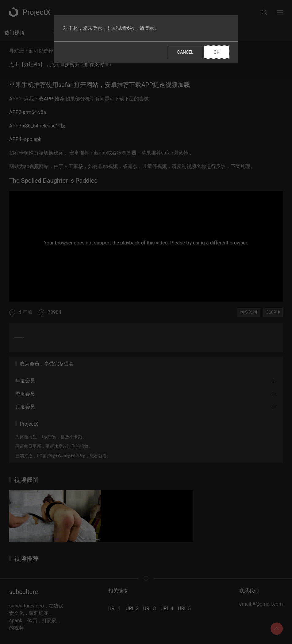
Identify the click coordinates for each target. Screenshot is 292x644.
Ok (217, 52)
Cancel (185, 52)
